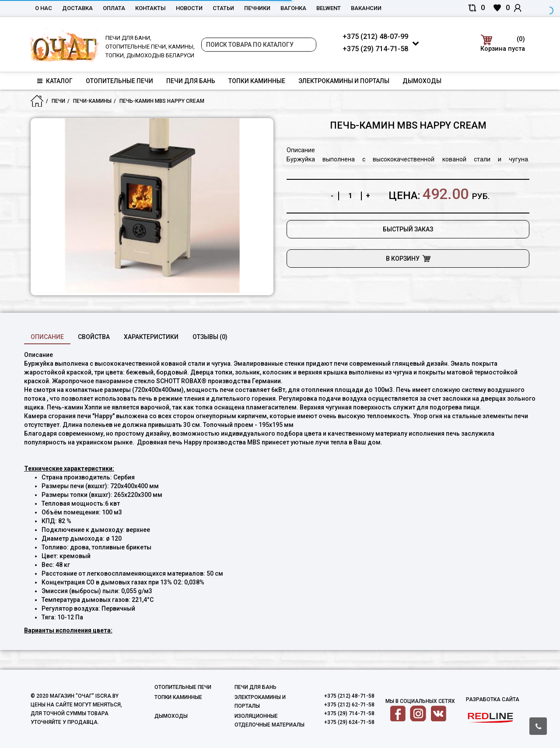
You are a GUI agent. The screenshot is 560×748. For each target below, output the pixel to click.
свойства (94, 337)
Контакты (150, 8)
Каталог (55, 81)
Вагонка (293, 8)
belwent (329, 8)
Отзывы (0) (210, 337)
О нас (44, 8)
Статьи (223, 8)
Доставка (77, 8)
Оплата (114, 8)
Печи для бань (191, 81)
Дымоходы (422, 81)
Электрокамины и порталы (344, 81)
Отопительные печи (119, 81)
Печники (257, 8)
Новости (189, 8)
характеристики (151, 337)
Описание (47, 337)
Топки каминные (257, 81)
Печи (58, 101)
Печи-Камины (92, 101)
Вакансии (366, 8)
